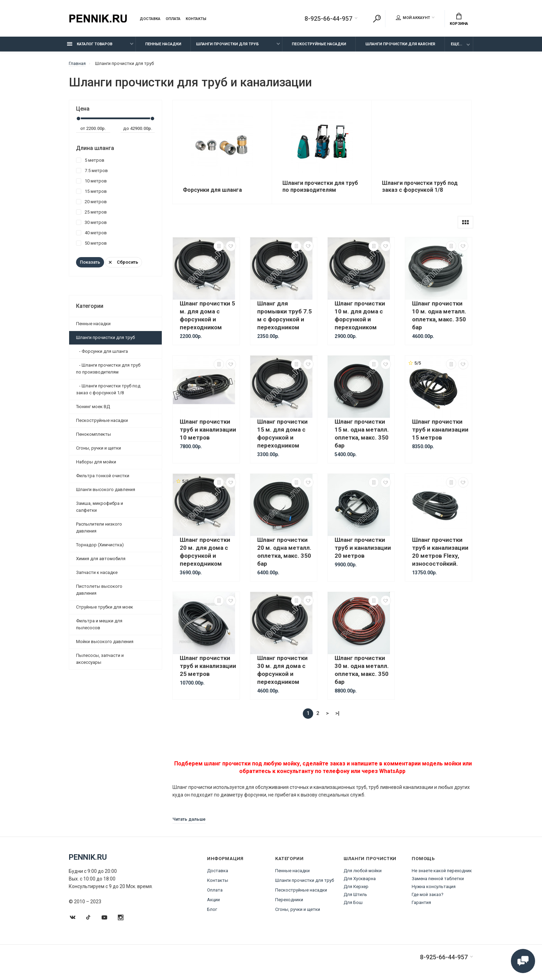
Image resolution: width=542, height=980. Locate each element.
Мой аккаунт (413, 18)
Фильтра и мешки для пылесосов (99, 624)
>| (337, 713)
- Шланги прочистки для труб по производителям (108, 369)
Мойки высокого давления (105, 642)
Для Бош (353, 902)
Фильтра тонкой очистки (103, 476)
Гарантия (421, 902)
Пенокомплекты (94, 434)
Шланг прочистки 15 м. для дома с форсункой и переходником (282, 434)
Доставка (150, 19)
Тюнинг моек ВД (93, 407)
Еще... (456, 44)
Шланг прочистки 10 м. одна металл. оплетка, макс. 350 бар (439, 315)
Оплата (173, 19)
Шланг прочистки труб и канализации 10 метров (208, 430)
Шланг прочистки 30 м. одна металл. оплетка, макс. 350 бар (362, 670)
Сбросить (124, 262)
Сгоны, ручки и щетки (99, 448)
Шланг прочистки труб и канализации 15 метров (440, 430)
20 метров (91, 202)
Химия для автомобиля (101, 559)
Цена (83, 109)
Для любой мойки (363, 871)
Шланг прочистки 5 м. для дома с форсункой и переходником (207, 315)
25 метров (91, 212)
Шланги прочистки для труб (227, 44)
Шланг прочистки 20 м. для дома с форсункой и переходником (205, 552)
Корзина (459, 19)
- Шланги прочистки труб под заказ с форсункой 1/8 (108, 389)
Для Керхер (356, 887)
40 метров (91, 233)
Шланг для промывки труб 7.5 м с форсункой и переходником (284, 315)
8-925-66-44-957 (328, 19)
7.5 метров (92, 171)
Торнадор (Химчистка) (100, 545)
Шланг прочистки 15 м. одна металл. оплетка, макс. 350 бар (362, 434)
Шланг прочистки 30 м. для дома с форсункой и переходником (282, 670)
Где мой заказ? (428, 894)
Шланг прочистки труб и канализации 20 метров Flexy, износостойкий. (440, 552)
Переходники (289, 900)
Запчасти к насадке (97, 572)
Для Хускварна (360, 879)
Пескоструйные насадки (319, 44)
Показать (90, 262)
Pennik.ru (88, 857)
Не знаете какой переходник (442, 871)
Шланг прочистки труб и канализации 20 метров (363, 548)
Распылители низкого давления (99, 527)
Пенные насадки (163, 44)
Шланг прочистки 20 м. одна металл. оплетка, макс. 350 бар (284, 552)
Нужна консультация (434, 887)
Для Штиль (355, 894)
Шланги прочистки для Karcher (400, 44)
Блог (212, 909)
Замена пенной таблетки (438, 879)
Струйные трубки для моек (105, 607)
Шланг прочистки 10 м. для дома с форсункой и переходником (360, 315)
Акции (213, 900)
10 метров (91, 181)
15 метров (91, 191)
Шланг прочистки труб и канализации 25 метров (208, 666)
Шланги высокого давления (106, 489)
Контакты (196, 19)
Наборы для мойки (96, 462)
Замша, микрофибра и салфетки (100, 507)
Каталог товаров (90, 44)
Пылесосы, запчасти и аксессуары (100, 659)
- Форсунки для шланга (102, 351)
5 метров (90, 160)
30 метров (91, 222)
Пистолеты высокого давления (99, 590)
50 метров (91, 243)
